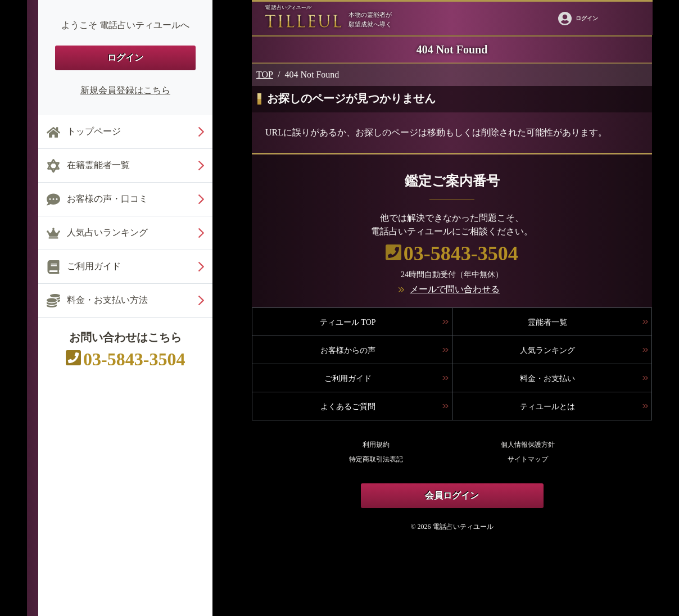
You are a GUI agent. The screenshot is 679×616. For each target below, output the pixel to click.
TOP (265, 74)
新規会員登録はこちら (125, 90)
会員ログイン (452, 495)
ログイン (125, 58)
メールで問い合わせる (455, 289)
